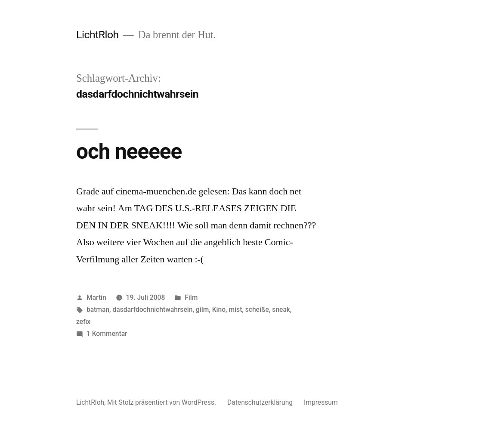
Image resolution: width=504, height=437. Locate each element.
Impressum (321, 402)
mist (236, 309)
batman (98, 309)
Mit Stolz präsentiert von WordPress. (162, 402)
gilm (202, 309)
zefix (83, 322)
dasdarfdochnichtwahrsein (152, 309)
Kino (219, 309)
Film (191, 297)
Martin (96, 297)
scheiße (257, 309)
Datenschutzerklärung (260, 402)
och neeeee (129, 151)
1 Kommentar (107, 334)
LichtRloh (97, 35)
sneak (281, 309)
